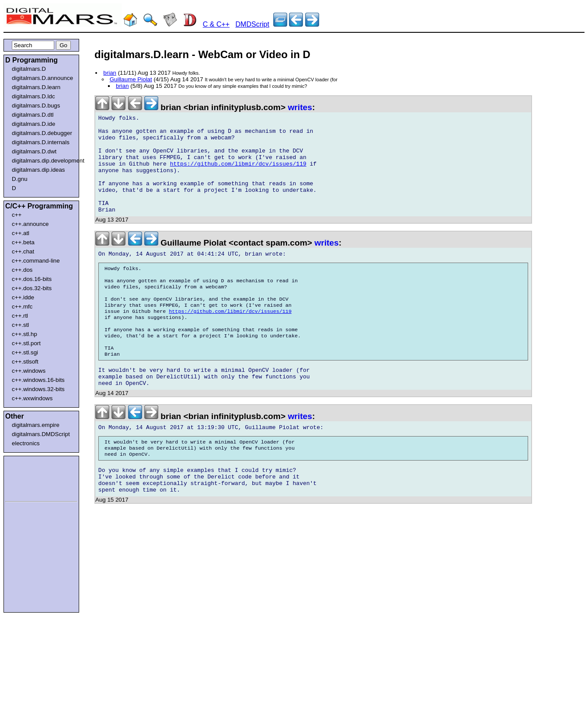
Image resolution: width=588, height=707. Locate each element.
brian (110, 73)
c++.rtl (20, 316)
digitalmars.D (29, 69)
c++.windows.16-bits (38, 380)
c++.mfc (22, 307)
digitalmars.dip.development (43, 161)
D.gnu (20, 179)
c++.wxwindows (32, 398)
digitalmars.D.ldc (33, 96)
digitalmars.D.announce (42, 78)
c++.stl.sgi (25, 352)
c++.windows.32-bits (38, 389)
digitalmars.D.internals (41, 142)
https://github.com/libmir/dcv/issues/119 (238, 174)
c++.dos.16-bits (32, 279)
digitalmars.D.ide (33, 124)
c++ (17, 215)
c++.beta (23, 242)
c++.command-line (36, 261)
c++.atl (21, 233)
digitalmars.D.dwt (34, 151)
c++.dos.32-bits (32, 288)
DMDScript (252, 24)
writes (300, 107)
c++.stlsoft (25, 362)
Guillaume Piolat (131, 79)
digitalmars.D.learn (36, 87)
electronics (26, 443)
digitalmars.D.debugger (42, 133)
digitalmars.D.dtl (33, 115)
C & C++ (216, 24)
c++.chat (23, 251)
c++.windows (29, 371)
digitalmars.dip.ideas (38, 170)
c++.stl (20, 325)
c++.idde (23, 297)
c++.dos (22, 270)
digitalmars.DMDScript (41, 434)
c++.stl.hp (24, 334)
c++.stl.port (26, 343)
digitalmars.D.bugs (36, 106)
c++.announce (30, 224)
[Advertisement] (31, 477)
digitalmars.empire (36, 425)
